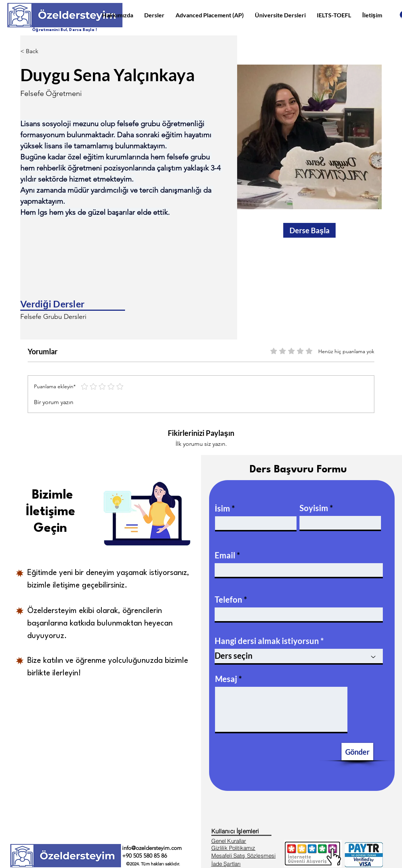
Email (225, 555)
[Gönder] (357, 752)
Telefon (228, 600)
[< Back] (35, 51)
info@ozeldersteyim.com (152, 848)
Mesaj (226, 679)
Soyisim (314, 508)
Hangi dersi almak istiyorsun (267, 641)
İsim (223, 509)
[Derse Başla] (309, 230)
